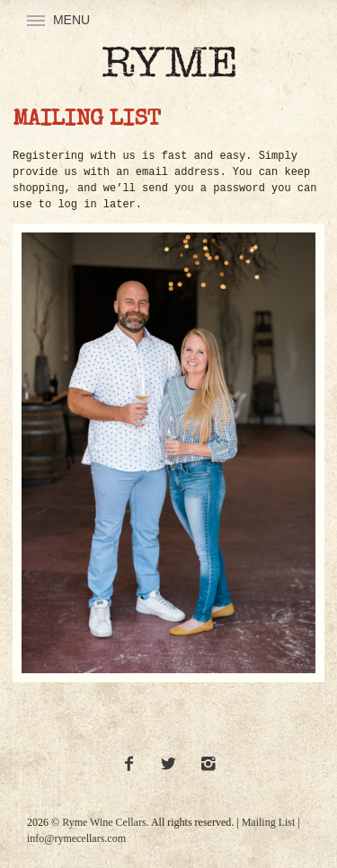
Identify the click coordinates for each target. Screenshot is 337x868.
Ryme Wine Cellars (104, 822)
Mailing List (269, 822)
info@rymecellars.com (76, 838)
